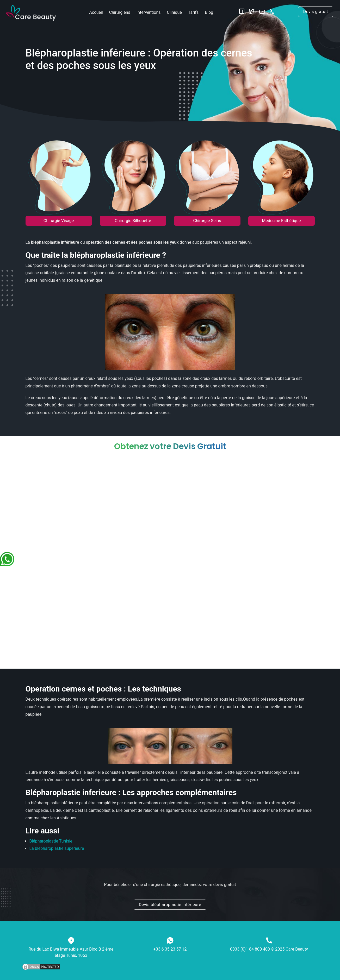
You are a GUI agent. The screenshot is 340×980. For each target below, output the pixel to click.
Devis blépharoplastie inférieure (170, 905)
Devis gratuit (316, 12)
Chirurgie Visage (59, 221)
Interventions (149, 12)
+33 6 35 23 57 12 (170, 949)
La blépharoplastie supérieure (57, 848)
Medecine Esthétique (282, 221)
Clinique (174, 12)
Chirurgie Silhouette (133, 221)
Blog (209, 12)
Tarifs (193, 12)
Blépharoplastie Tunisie (51, 841)
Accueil (96, 12)
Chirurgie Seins (207, 221)
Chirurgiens (120, 12)
